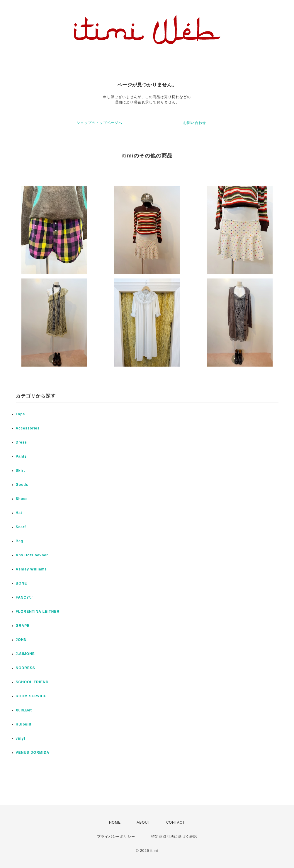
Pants (21, 456)
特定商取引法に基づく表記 (174, 837)
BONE (22, 583)
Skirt (21, 471)
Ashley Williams (31, 569)
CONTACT (176, 822)
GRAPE (23, 626)
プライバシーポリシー (116, 837)
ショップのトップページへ (99, 123)
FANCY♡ (24, 597)
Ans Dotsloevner (32, 555)
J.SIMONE (25, 654)
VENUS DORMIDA (33, 753)
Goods (22, 485)
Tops (21, 414)
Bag (20, 541)
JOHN (21, 640)
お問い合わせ (195, 123)
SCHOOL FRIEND (32, 682)
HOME (115, 822)
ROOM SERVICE (31, 696)
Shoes (22, 499)
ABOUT (143, 822)
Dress (21, 442)
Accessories (28, 428)
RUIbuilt (24, 724)
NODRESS (26, 668)
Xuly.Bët (24, 710)
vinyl (21, 738)
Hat (19, 513)
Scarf (21, 527)
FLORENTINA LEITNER (38, 612)
